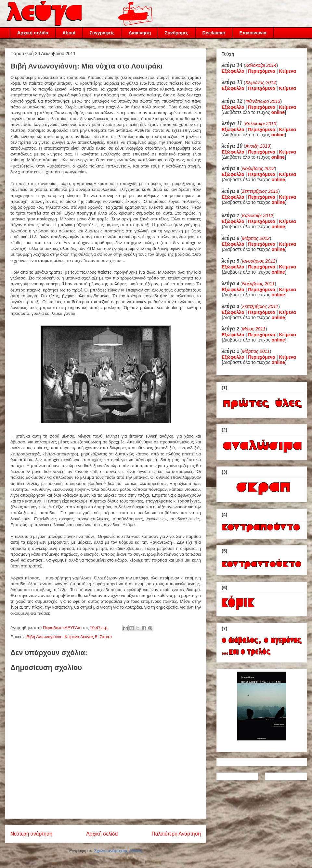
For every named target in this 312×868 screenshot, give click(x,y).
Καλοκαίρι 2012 (258, 216)
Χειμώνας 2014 (261, 82)
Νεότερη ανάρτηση (31, 834)
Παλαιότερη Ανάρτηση (176, 834)
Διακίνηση (140, 33)
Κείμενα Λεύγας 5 (81, 637)
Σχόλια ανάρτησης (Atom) (118, 851)
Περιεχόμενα (262, 71)
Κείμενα (288, 71)
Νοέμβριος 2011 (258, 284)
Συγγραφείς (102, 33)
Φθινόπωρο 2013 (263, 101)
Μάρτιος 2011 (256, 351)
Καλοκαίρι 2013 (261, 124)
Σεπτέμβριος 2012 (260, 191)
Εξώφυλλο (233, 71)
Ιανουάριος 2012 (259, 261)
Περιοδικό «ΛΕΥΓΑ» (62, 628)
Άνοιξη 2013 (258, 146)
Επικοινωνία (253, 33)
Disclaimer (214, 33)
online (278, 180)
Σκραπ (106, 637)
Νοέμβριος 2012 (258, 168)
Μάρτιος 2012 (256, 238)
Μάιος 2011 (254, 329)
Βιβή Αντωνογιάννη (45, 637)
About (69, 33)
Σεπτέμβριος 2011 (260, 306)
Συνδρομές (176, 33)
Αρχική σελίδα (33, 33)
